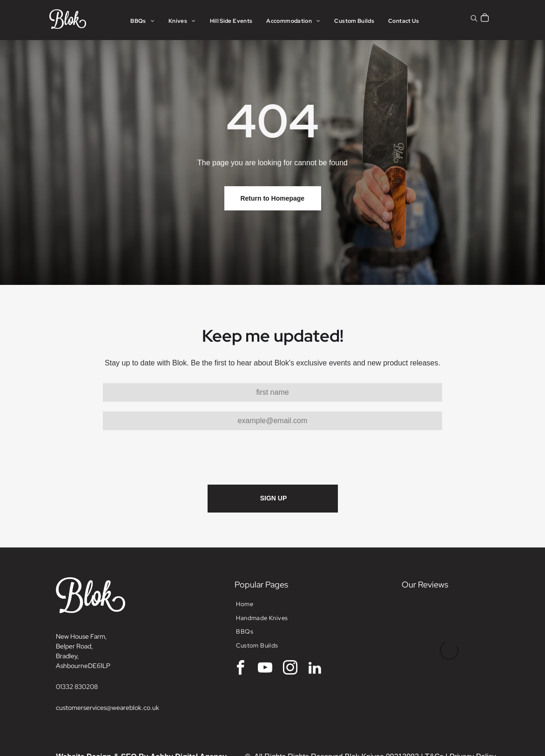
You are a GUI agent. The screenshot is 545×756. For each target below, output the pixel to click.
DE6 (94, 622)
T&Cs (434, 713)
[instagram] (290, 626)
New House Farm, (81, 593)
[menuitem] (142, 21)
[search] (474, 19)
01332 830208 (77, 643)
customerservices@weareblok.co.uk (108, 664)
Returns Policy (472, 725)
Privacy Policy (473, 713)
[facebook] (240, 626)
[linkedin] (315, 626)
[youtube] (265, 626)
